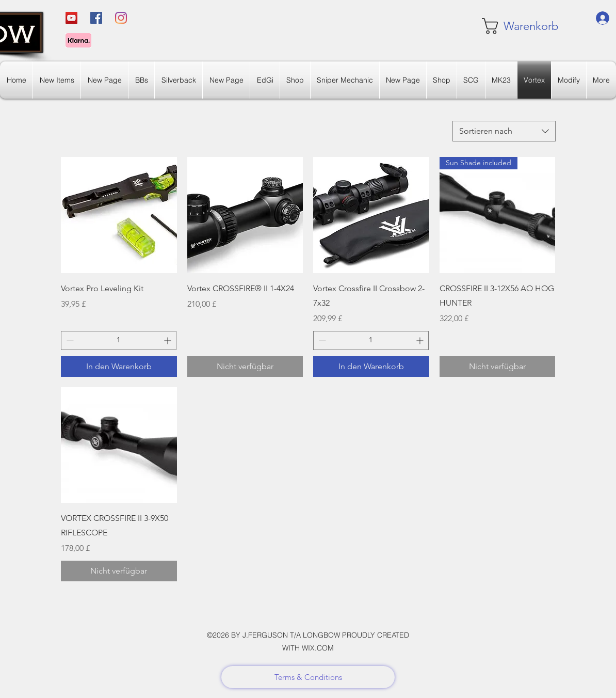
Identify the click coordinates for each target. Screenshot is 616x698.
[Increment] (168, 340)
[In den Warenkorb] (119, 367)
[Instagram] (121, 18)
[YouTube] (71, 18)
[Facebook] (96, 18)
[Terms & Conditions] (308, 677)
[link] (513, 26)
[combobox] (504, 131)
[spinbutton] (119, 340)
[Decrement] (69, 340)
